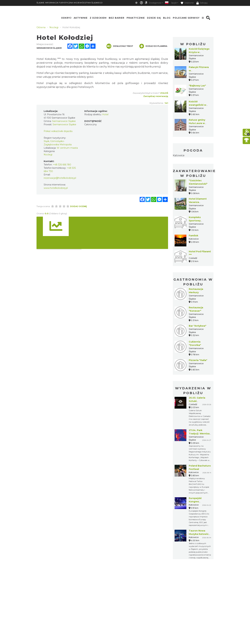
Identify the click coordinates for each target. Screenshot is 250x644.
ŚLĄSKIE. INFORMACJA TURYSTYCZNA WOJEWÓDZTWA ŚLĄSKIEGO (70, 3)
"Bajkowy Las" (197, 86)
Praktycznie (136, 18)
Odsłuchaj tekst (120, 46)
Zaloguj (202, 3)
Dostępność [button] (155, 3)
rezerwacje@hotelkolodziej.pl (60, 178)
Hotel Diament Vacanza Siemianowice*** (199, 202)
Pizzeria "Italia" (198, 360)
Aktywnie (81, 18)
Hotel (105, 114)
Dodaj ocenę (79, 206)
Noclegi (48, 155)
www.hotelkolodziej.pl (56, 188)
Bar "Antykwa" (198, 326)
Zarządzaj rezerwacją (156, 96)
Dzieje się (154, 18)
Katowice (179, 155)
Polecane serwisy (186, 18)
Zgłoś (164, 93)
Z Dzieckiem (98, 18)
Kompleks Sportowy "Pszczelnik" (196, 221)
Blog (167, 18)
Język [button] (174, 3)
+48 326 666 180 (62, 165)
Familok (193, 236)
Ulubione (187, 3)
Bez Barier (117, 18)
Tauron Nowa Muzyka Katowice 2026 (199, 534)
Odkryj (66, 18)
